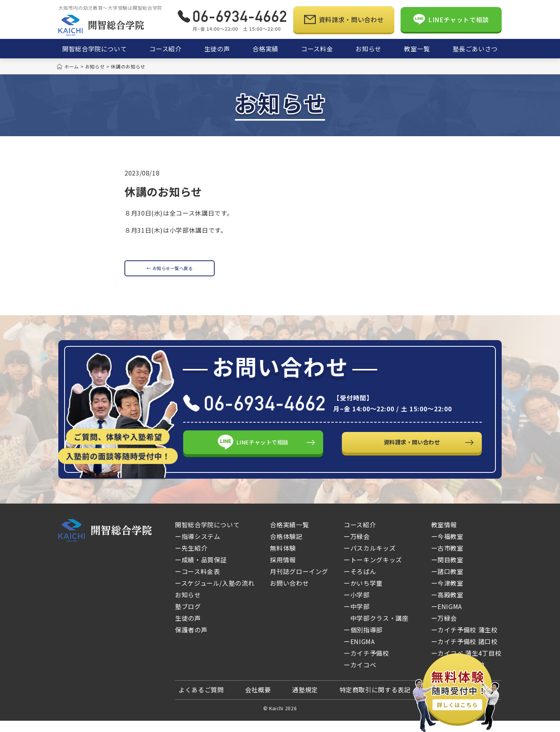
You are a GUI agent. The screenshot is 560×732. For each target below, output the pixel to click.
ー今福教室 (447, 548)
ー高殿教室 (447, 606)
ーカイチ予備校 (366, 664)
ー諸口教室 (447, 583)
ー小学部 (357, 606)
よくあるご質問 (201, 701)
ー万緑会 (371, 548)
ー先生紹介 (191, 559)
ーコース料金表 (197, 583)
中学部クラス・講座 (376, 629)
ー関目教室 (447, 571)
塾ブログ (188, 618)
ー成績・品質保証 (201, 571)
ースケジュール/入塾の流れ (215, 594)
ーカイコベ (374, 676)
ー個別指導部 (363, 641)
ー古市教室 (447, 559)
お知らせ (188, 606)
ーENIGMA (359, 653)
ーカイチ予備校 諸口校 (465, 653)
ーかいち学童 (363, 594)
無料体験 (283, 559)
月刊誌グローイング (299, 583)
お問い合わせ (289, 594)
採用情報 (283, 571)
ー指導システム (198, 548)
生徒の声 (188, 629)
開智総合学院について (207, 536)
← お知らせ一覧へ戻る (169, 271)
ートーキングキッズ (373, 571)
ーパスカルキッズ (370, 559)
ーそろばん (360, 583)
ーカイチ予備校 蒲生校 (465, 641)
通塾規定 (305, 701)
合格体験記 (286, 548)
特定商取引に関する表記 (375, 701)
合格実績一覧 (289, 536)
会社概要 (258, 701)
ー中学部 (357, 618)
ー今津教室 (447, 594)
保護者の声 (191, 641)
